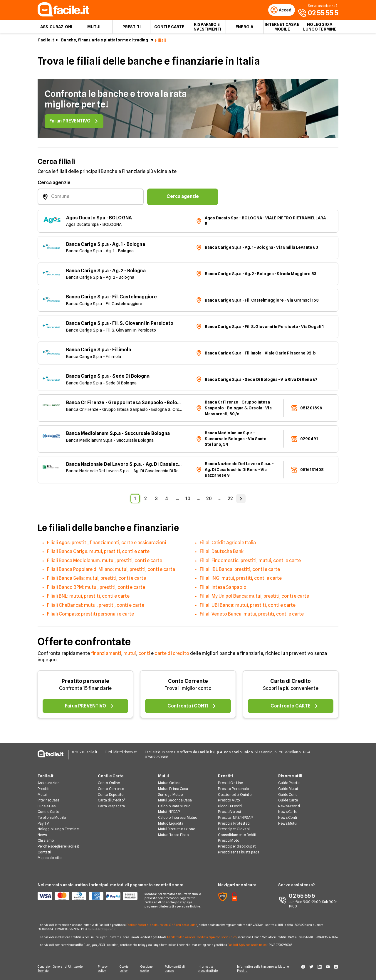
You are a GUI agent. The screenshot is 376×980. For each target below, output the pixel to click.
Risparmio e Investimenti (207, 28)
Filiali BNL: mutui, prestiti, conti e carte (88, 597)
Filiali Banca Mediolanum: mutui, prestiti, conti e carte (105, 562)
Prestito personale (85, 682)
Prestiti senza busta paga (239, 852)
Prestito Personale (233, 789)
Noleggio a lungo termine (320, 28)
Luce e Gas (47, 806)
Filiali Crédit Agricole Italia (228, 544)
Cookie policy (124, 969)
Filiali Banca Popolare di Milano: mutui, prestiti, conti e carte (111, 571)
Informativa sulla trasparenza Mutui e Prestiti (265, 969)
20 (209, 500)
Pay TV (43, 824)
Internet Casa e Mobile (282, 28)
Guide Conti (288, 795)
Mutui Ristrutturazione (177, 829)
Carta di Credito (291, 682)
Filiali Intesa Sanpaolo (223, 589)
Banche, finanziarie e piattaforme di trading (105, 41)
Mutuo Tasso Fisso (173, 835)
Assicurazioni (56, 28)
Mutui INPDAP (169, 812)
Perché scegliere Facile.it (58, 847)
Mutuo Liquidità (171, 824)
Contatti (44, 852)
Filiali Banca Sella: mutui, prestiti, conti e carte (96, 580)
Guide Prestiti (289, 783)
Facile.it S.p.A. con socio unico (247, 945)
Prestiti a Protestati (234, 824)
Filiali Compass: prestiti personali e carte (90, 615)
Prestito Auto (229, 801)
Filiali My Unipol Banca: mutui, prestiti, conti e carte (254, 597)
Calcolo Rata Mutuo (174, 806)
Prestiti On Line (230, 783)
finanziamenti (106, 655)
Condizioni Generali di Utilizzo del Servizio (61, 969)
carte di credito (172, 655)
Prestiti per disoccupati (237, 847)
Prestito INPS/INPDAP (235, 818)
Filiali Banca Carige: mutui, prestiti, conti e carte (98, 553)
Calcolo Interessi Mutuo (178, 818)
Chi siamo (46, 841)
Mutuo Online (169, 783)
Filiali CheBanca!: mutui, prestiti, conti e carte (96, 607)
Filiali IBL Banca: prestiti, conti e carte (240, 571)
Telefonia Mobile (52, 818)
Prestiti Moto (229, 841)
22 (230, 500)
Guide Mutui (288, 789)
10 (188, 500)
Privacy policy (102, 969)
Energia (244, 28)
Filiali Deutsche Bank (222, 553)
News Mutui (288, 824)
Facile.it (46, 41)
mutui (130, 655)
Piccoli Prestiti (230, 806)
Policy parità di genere (176, 969)
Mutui (94, 28)
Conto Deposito (111, 795)
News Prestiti (289, 806)
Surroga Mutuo (171, 795)
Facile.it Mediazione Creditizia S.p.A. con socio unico (202, 937)
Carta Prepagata (111, 806)
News (42, 835)
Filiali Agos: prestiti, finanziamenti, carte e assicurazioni (106, 544)
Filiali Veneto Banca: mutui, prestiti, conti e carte (252, 615)
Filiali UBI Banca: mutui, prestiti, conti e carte (248, 607)
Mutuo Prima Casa (173, 789)
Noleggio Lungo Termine (58, 829)
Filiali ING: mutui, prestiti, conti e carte (241, 580)
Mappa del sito (50, 858)
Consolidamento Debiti (237, 835)
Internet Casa (49, 801)
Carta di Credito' (111, 801)
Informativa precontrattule (210, 969)
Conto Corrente (188, 682)
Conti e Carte (169, 28)
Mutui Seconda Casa (175, 801)
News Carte (288, 812)
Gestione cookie (147, 969)
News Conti (288, 818)
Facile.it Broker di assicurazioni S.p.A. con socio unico (162, 925)
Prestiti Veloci (229, 812)
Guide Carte (288, 801)
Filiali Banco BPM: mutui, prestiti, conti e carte (96, 589)
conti (144, 655)
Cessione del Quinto (235, 795)
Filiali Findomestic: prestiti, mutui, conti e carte (250, 562)
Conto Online (109, 783)
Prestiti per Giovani (234, 829)
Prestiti (132, 28)
